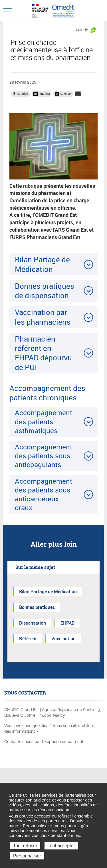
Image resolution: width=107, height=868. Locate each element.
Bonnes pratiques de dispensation (45, 291)
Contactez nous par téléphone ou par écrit (44, 742)
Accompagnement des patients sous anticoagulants (44, 456)
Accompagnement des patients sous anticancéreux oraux (44, 494)
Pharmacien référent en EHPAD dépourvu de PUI (43, 353)
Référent (28, 639)
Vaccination (63, 639)
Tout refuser (25, 846)
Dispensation (33, 623)
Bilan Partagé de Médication (42, 264)
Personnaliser (27, 856)
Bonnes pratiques (37, 607)
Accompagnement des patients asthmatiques (44, 421)
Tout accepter (61, 846)
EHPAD (68, 623)
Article (82, 30)
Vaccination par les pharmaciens (43, 317)
